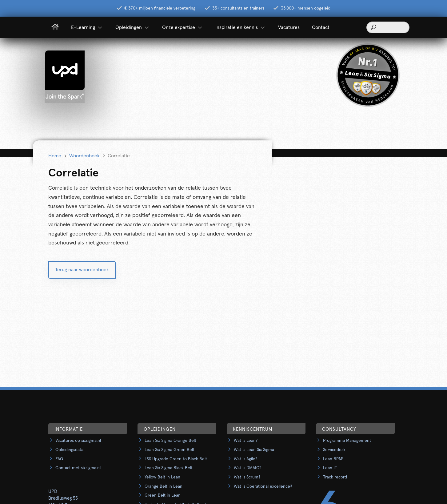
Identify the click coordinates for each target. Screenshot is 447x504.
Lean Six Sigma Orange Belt (170, 441)
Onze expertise (183, 27)
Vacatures (289, 27)
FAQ (59, 459)
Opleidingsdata (69, 450)
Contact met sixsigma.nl (78, 468)
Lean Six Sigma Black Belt (169, 468)
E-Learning (87, 27)
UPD (53, 492)
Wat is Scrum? (247, 477)
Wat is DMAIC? (247, 468)
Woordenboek (84, 156)
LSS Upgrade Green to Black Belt (176, 459)
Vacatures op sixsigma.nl (78, 441)
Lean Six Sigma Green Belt (170, 450)
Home (55, 156)
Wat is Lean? (246, 441)
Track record (335, 477)
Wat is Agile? (245, 459)
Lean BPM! (333, 459)
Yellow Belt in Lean (162, 477)
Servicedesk (334, 450)
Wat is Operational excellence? (263, 486)
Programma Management (347, 441)
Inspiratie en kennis (241, 27)
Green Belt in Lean (163, 495)
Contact (321, 27)
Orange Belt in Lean (164, 486)
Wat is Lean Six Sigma (254, 450)
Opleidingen (133, 27)
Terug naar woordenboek (82, 270)
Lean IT (330, 468)
